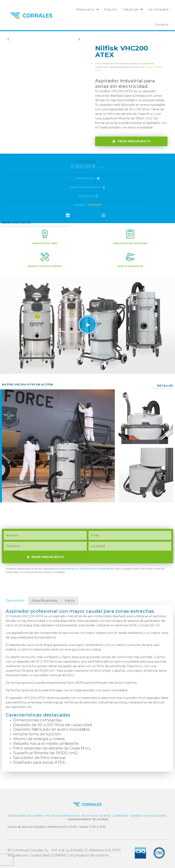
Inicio (98, 63)
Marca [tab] (70, 601)
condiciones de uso (68, 569)
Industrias (133, 9)
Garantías (120, 816)
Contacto (161, 24)
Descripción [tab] (15, 601)
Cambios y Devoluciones (148, 816)
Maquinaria (87, 9)
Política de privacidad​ (94, 569)
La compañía (158, 9)
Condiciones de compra (26, 816)
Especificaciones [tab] (45, 601)
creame (102, 855)
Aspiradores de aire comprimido (127, 67)
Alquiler (111, 9)
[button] (68, 215)
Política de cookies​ (96, 816)
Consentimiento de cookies (88, 819)
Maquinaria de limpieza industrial (121, 63)
